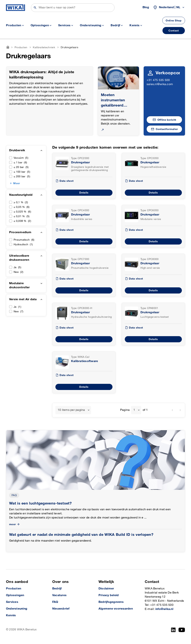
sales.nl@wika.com (160, 84)
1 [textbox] (134, 410)
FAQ (14, 495)
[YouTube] (182, 630)
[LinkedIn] (173, 630)
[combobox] (73, 410)
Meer (17, 183)
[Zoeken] (73, 8)
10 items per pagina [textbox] (71, 410)
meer (15, 524)
